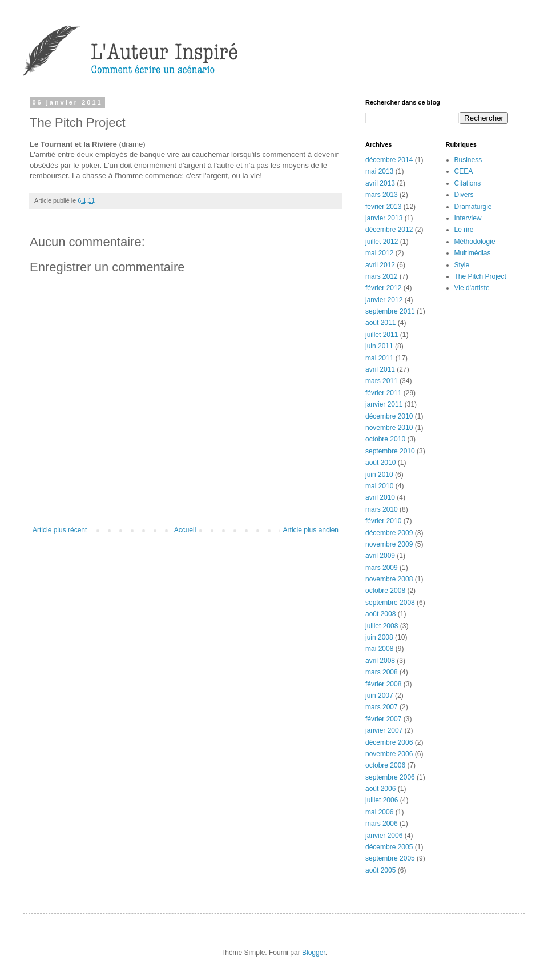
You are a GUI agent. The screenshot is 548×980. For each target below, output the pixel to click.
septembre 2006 (390, 777)
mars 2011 (382, 381)
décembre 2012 (389, 230)
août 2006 (380, 789)
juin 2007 (379, 696)
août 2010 (380, 463)
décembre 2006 (389, 742)
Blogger (314, 953)
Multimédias (473, 253)
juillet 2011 (382, 335)
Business (468, 160)
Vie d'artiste (472, 288)
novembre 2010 (389, 428)
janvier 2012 (384, 300)
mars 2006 (382, 824)
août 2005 (380, 870)
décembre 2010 (389, 416)
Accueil (185, 530)
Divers (464, 195)
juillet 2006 (382, 800)
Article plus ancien (311, 530)
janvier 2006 (384, 836)
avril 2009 (380, 556)
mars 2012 (382, 276)
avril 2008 (380, 661)
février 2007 (383, 719)
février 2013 (383, 207)
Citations (468, 183)
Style (462, 265)
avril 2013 (380, 183)
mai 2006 (379, 812)
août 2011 (380, 323)
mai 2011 (379, 358)
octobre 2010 (385, 439)
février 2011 (383, 393)
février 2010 (383, 521)
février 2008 (383, 684)
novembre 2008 (389, 579)
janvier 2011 (384, 404)
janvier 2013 (384, 218)
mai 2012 (379, 253)
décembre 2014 (389, 160)
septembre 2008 (390, 603)
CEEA (464, 171)
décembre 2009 (389, 533)
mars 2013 (382, 195)
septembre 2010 (390, 451)
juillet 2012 (382, 242)
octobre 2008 (385, 591)
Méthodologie (475, 242)
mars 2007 (382, 707)
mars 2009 (382, 568)
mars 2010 (382, 509)
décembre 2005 (389, 847)
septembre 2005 (390, 858)
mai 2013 (379, 171)
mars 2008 (382, 672)
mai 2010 (379, 486)
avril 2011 (380, 369)
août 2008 (380, 614)
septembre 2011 (390, 311)
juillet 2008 (382, 626)
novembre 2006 (389, 754)
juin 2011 (379, 346)
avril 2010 (380, 497)
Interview (468, 218)
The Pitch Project (480, 276)
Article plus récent (60, 530)
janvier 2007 (384, 730)
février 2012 (383, 288)
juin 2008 (379, 637)
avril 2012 (380, 265)
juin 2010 (379, 475)
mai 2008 (379, 649)
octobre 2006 (385, 765)
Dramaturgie (473, 207)
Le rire (464, 230)
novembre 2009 (389, 544)
